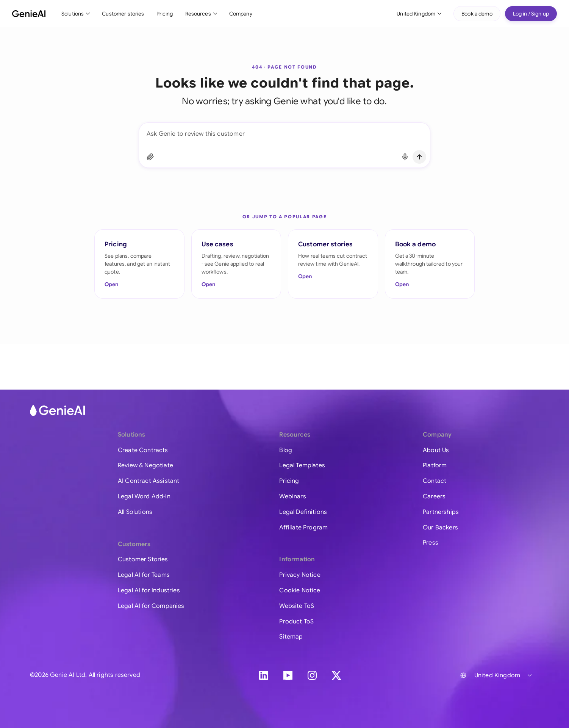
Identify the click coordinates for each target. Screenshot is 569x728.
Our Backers (440, 528)
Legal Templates (302, 465)
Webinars (292, 496)
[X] (336, 675)
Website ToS (297, 606)
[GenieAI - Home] (29, 14)
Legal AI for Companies (151, 606)
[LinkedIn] (264, 675)
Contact (435, 481)
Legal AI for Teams (144, 575)
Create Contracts (143, 450)
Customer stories (123, 14)
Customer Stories (143, 559)
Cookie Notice (300, 590)
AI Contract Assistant (149, 481)
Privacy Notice (300, 575)
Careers (434, 496)
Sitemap (291, 637)
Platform (435, 465)
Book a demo (477, 14)
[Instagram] (312, 675)
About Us (436, 450)
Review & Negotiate (145, 465)
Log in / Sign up (531, 14)
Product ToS (296, 622)
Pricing (165, 14)
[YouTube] (288, 675)
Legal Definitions (303, 512)
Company (241, 14)
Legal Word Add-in (144, 496)
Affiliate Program (303, 528)
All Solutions (135, 512)
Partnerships (441, 512)
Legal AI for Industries (149, 590)
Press (431, 543)
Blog (286, 450)
